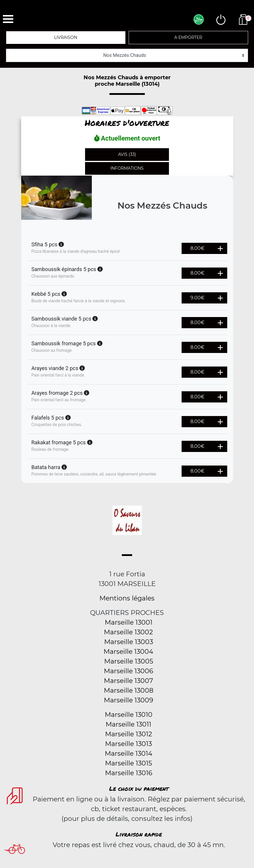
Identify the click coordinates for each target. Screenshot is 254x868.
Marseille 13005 (129, 661)
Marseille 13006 (128, 671)
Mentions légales (127, 598)
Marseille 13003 (129, 642)
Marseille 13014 (129, 754)
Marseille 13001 (129, 622)
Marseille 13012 (129, 734)
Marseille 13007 (128, 681)
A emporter (188, 37)
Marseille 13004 (128, 652)
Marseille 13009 (128, 700)
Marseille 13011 (128, 724)
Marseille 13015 (128, 763)
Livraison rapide (139, 834)
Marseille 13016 (129, 773)
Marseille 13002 (128, 632)
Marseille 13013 (128, 744)
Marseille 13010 (129, 715)
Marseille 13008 (129, 690)
